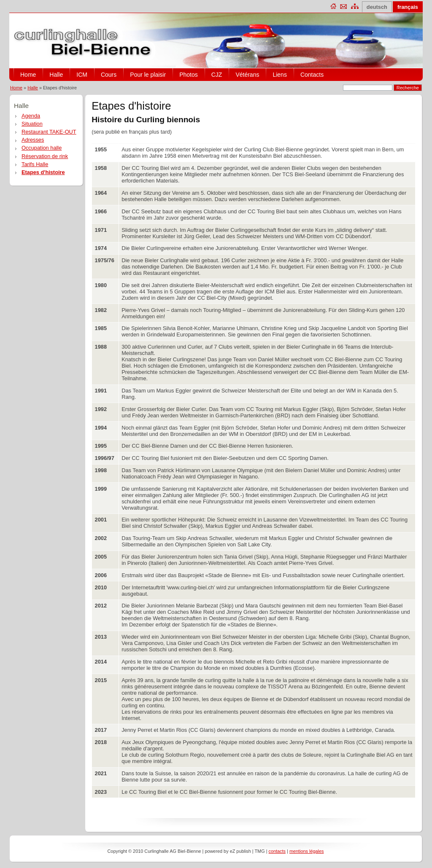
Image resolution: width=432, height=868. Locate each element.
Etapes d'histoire (43, 172)
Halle (56, 75)
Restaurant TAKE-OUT (49, 132)
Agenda (31, 116)
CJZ (217, 75)
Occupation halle (42, 148)
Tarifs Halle (35, 164)
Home (28, 75)
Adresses (33, 140)
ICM (82, 75)
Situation (32, 124)
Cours (109, 75)
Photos (189, 75)
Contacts (312, 75)
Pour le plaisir (148, 75)
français (408, 7)
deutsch (377, 7)
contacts (277, 851)
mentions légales (307, 851)
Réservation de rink (45, 156)
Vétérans (247, 75)
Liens (279, 75)
